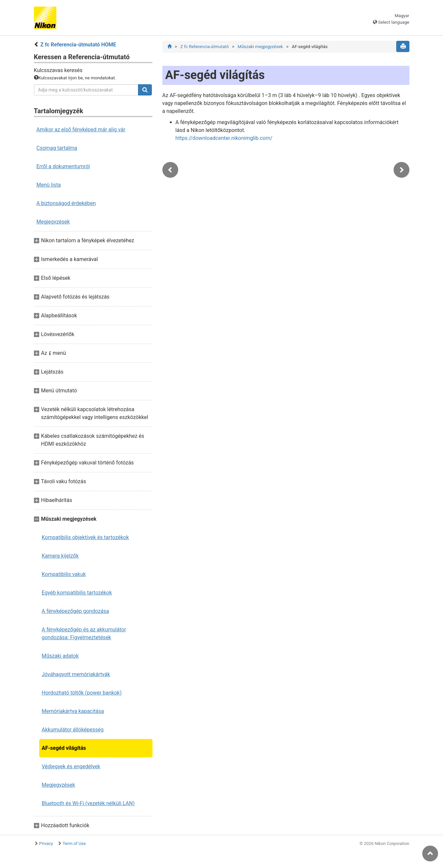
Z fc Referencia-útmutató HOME (78, 45)
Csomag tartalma (57, 148)
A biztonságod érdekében (66, 203)
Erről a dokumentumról (63, 166)
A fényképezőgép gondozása (76, 611)
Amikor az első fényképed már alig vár (81, 130)
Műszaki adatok (60, 656)
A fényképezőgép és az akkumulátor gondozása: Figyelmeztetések (84, 633)
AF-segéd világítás (64, 748)
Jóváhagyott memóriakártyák (76, 674)
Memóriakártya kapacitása (73, 711)
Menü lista (49, 185)
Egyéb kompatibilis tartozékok (77, 593)
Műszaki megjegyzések (261, 47)
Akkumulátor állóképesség (73, 730)
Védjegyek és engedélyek (71, 766)
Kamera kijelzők (60, 556)
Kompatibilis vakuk (64, 574)
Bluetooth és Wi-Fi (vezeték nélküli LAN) (88, 803)
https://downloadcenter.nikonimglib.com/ (224, 138)
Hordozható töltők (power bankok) (82, 693)
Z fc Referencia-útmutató (204, 47)
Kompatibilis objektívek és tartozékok (85, 537)
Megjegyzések (53, 222)
